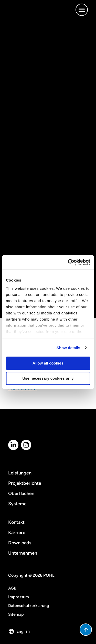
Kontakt (16, 522)
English (19, 631)
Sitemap (16, 614)
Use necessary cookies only (48, 378)
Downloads (20, 543)
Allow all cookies (48, 363)
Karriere (17, 533)
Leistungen (20, 473)
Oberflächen (21, 493)
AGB (12, 588)
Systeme (17, 504)
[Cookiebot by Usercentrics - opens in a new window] (68, 262)
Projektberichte (25, 483)
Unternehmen (23, 553)
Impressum (19, 597)
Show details (68, 348)
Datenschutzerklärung (29, 606)
